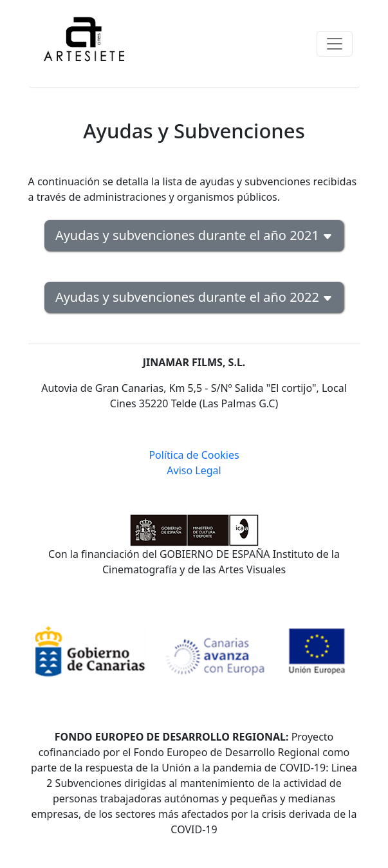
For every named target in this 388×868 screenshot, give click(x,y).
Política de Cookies (194, 455)
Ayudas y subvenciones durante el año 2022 (194, 297)
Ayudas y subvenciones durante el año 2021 (194, 235)
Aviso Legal (194, 470)
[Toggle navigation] (335, 44)
